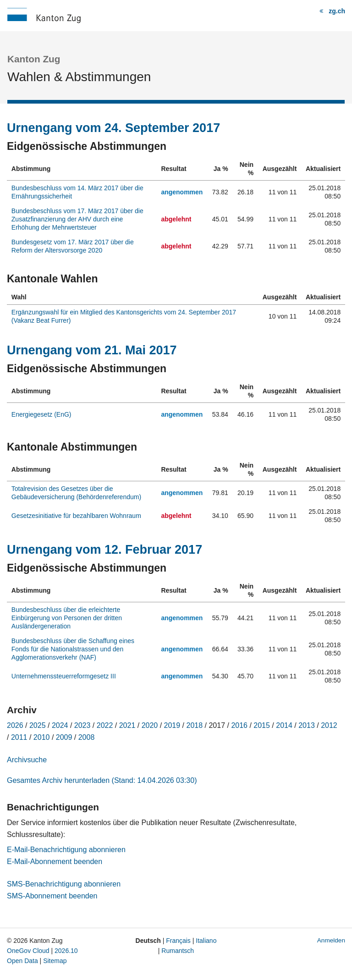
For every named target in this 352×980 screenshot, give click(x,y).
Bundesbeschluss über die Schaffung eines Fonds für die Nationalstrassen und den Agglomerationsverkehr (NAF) (73, 649)
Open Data (22, 961)
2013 (307, 725)
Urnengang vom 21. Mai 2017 (92, 350)
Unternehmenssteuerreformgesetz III (64, 676)
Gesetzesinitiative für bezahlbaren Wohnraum (76, 516)
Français (178, 941)
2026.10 (66, 951)
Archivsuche (27, 760)
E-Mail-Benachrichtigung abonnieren (66, 850)
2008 (87, 737)
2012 (329, 725)
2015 (262, 725)
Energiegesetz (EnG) (41, 414)
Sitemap (55, 961)
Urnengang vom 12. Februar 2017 (104, 550)
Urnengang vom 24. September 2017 (113, 128)
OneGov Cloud (28, 951)
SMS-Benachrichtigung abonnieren (64, 884)
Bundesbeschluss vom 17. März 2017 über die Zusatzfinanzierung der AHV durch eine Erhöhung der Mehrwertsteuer (77, 219)
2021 (127, 725)
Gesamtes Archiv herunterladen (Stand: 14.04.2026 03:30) (102, 780)
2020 (150, 725)
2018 (195, 725)
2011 (19, 737)
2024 (60, 725)
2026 (15, 725)
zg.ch (337, 11)
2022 (105, 725)
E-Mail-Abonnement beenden (55, 862)
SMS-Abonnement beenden (52, 896)
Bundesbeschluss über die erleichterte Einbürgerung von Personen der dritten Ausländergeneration (67, 618)
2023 (82, 725)
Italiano (206, 941)
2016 (239, 725)
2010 (42, 737)
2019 (172, 725)
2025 (38, 725)
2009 (64, 737)
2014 (284, 725)
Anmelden (331, 940)
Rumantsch (178, 951)
